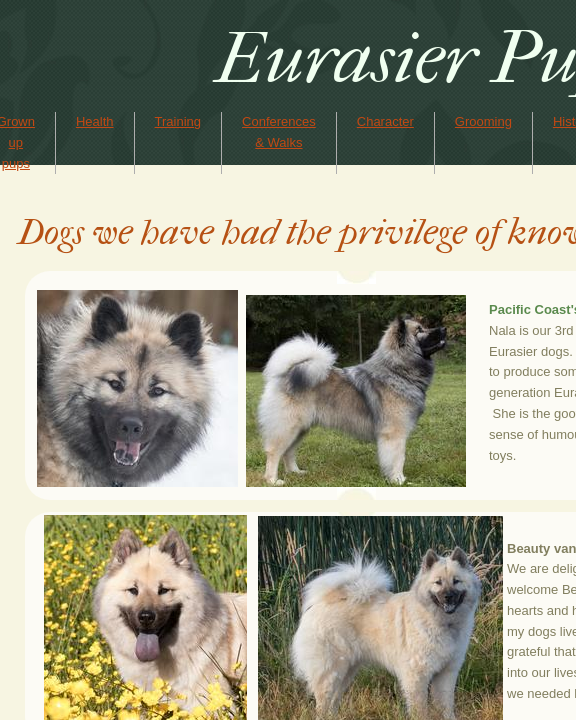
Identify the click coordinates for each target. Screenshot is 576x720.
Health (95, 121)
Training (178, 121)
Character (385, 121)
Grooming (483, 121)
